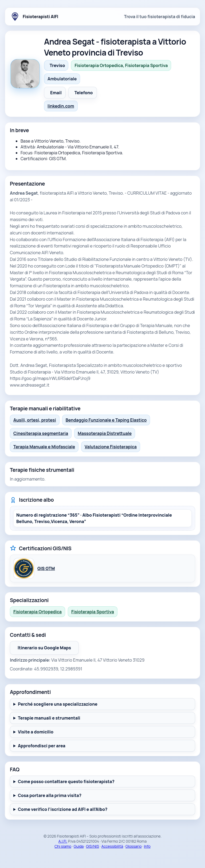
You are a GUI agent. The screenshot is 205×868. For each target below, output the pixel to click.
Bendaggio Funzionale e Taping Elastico (106, 420)
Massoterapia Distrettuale (105, 433)
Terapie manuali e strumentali (49, 718)
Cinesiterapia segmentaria (41, 433)
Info (147, 846)
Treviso (57, 65)
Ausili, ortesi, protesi (35, 420)
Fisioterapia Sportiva (93, 612)
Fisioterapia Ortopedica (38, 612)
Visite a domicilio (36, 732)
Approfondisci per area (42, 746)
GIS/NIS (92, 846)
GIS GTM (46, 568)
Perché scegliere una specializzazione (58, 704)
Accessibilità (112, 846)
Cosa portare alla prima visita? (50, 795)
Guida (79, 846)
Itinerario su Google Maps (48, 649)
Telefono (84, 93)
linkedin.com (61, 106)
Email (56, 93)
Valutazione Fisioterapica (111, 447)
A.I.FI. (63, 841)
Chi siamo (63, 846)
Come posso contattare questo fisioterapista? (66, 781)
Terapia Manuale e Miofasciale (44, 447)
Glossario (133, 846)
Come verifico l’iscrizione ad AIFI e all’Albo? (63, 809)
